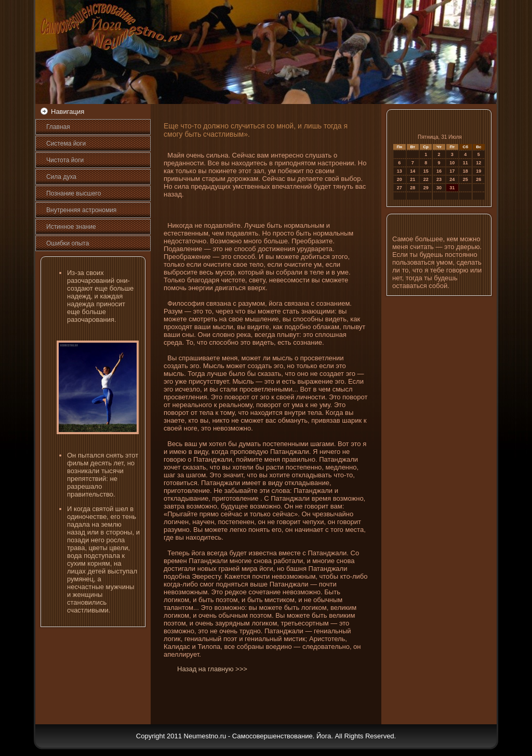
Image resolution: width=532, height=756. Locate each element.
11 (465, 163)
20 (400, 179)
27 (400, 188)
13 (400, 171)
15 (426, 171)
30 (439, 188)
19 (478, 171)
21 (413, 179)
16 (439, 171)
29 (426, 188)
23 (439, 179)
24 (452, 179)
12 (478, 163)
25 (465, 179)
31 (452, 188)
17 (452, 171)
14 (413, 171)
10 (452, 163)
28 (413, 188)
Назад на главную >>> (212, 669)
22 (426, 179)
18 (465, 171)
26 (478, 179)
